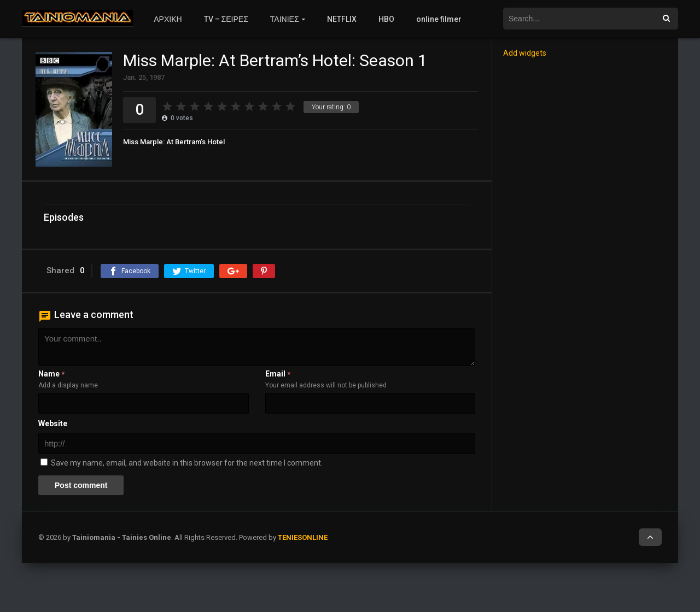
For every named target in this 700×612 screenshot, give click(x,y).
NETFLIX (342, 19)
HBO (386, 19)
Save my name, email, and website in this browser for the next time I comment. (187, 463)
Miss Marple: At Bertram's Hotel (174, 142)
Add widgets (525, 53)
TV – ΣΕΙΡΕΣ (226, 19)
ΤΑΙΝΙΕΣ (285, 19)
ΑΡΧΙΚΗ (168, 19)
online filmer (439, 19)
